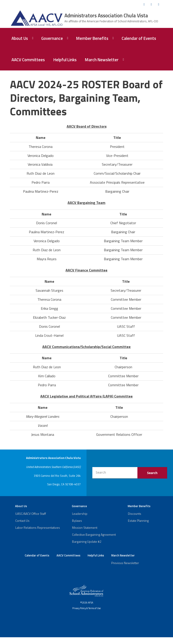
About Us (20, 38)
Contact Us (22, 521)
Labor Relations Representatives (38, 528)
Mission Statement (85, 528)
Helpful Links (65, 60)
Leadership (80, 514)
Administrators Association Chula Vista (106, 16)
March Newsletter (102, 60)
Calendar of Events (139, 38)
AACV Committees (28, 60)
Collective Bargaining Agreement (94, 534)
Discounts (135, 514)
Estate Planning (138, 521)
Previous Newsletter (125, 563)
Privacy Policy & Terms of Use (86, 608)
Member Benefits (92, 38)
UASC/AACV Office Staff (31, 514)
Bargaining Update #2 (87, 541)
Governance (52, 38)
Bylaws (77, 521)
